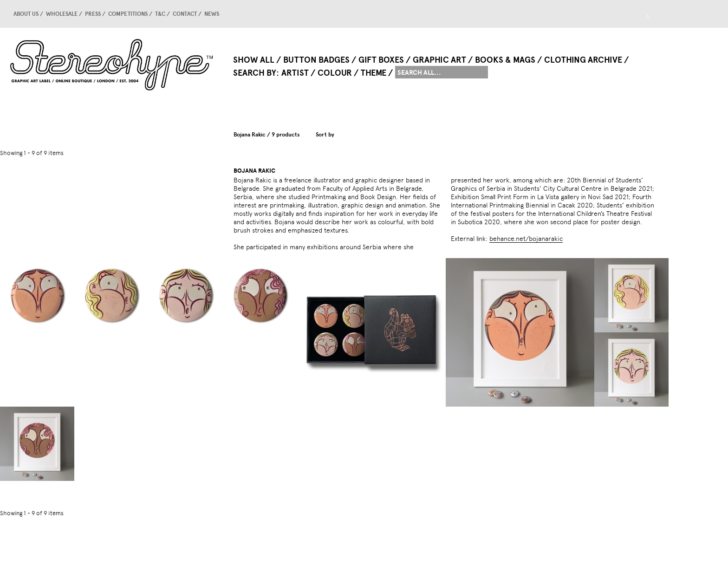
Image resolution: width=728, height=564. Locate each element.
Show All (254, 60)
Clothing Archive (583, 60)
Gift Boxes (381, 60)
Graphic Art (439, 60)
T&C (160, 14)
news (212, 14)
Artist (295, 73)
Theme (374, 73)
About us (26, 14)
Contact (185, 14)
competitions (128, 14)
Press (93, 14)
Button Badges (316, 60)
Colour (335, 73)
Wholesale (62, 14)
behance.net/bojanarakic (526, 239)
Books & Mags (505, 60)
